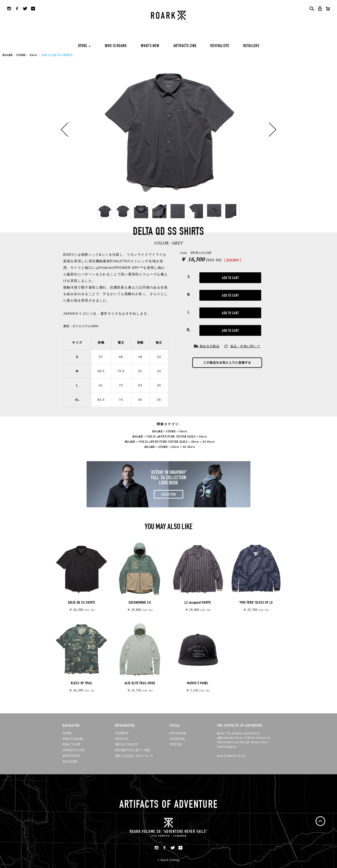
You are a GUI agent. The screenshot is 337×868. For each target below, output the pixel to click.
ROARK (7, 55)
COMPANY (122, 733)
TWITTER (176, 744)
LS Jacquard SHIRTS (198, 603)
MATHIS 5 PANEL (198, 684)
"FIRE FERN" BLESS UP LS (256, 603)
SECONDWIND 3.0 (140, 603)
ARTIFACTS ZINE (185, 46)
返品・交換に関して (245, 346)
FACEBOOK (177, 739)
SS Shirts (209, 442)
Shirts (33, 55)
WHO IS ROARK (116, 46)
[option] (168, 130)
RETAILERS (251, 46)
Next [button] (273, 130)
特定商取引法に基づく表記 (133, 750)
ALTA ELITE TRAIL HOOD (140, 684)
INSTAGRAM (178, 733)
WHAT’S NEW (71, 744)
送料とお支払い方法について (134, 756)
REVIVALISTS (220, 46)
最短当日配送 (210, 346)
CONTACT (122, 739)
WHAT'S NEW (150, 46)
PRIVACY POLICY (127, 744)
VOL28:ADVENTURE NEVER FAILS (171, 436)
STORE (83, 46)
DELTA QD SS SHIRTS (82, 603)
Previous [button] (64, 130)
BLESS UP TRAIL (82, 684)
